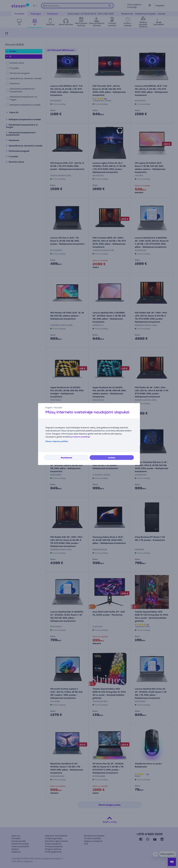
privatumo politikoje (80, 437)
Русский (58, 408)
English (49, 408)
